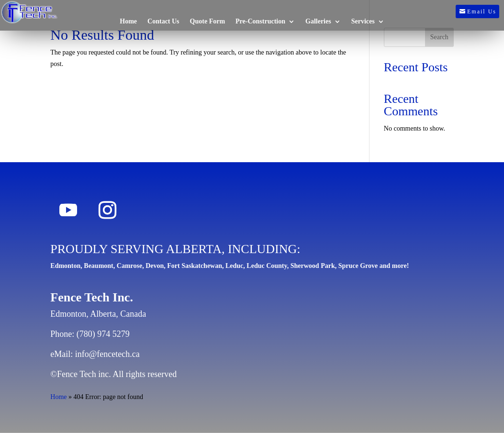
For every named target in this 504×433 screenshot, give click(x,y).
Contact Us (163, 22)
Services (363, 22)
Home (128, 22)
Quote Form (207, 22)
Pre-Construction (260, 22)
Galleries (318, 22)
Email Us (482, 11)
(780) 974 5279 (103, 334)
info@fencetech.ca (107, 354)
